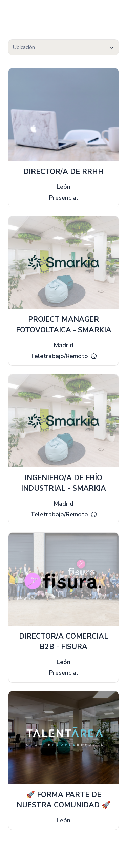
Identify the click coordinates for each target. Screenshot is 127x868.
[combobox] (63, 47)
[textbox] (63, 48)
